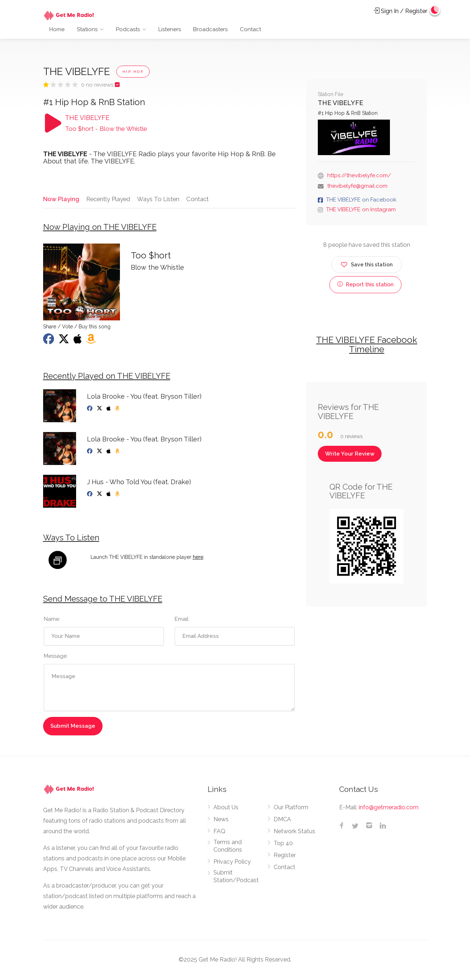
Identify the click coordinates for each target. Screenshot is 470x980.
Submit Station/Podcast (236, 877)
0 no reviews (98, 85)
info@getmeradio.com (389, 808)
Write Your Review (350, 454)
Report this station (365, 285)
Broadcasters (210, 29)
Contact (250, 29)
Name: (52, 620)
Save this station (367, 263)
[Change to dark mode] (434, 11)
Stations (87, 29)
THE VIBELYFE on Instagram (361, 209)
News (221, 820)
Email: (182, 620)
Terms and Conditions (228, 847)
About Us (226, 808)
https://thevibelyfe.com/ (359, 175)
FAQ (219, 832)
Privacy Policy (232, 863)
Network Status (294, 832)
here (198, 558)
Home (57, 29)
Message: (56, 657)
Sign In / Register (400, 11)
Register (285, 856)
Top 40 (283, 844)
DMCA (282, 820)
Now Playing (61, 199)
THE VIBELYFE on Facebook (361, 200)
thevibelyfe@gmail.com (357, 186)
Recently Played (108, 199)
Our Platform (291, 808)
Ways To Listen (159, 199)
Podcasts (128, 29)
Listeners (170, 29)
